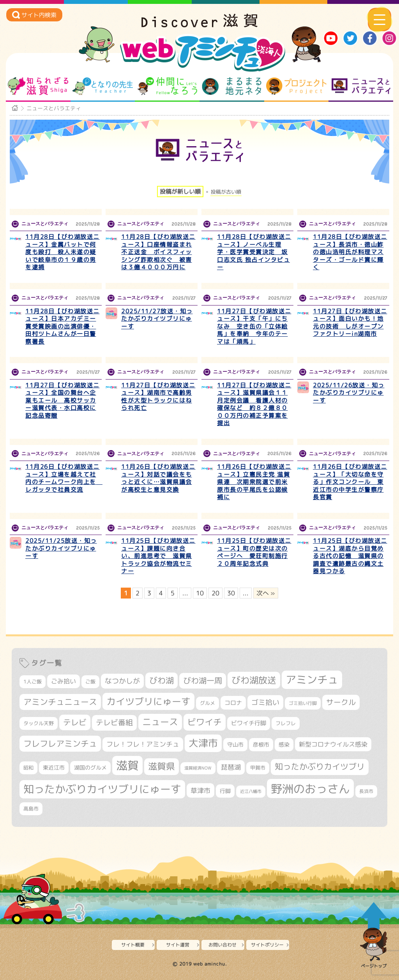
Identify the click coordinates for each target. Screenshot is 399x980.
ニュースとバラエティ (361, 86)
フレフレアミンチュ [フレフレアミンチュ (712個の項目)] (60, 743)
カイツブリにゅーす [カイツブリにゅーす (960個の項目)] (148, 701)
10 (200, 593)
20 (215, 593)
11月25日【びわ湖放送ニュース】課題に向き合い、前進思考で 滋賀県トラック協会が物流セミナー (158, 556)
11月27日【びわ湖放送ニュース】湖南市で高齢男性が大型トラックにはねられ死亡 (158, 397)
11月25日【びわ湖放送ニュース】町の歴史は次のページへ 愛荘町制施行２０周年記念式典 (254, 552)
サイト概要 (133, 945)
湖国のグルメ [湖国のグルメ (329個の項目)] (90, 767)
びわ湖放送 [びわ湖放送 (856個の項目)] (254, 680)
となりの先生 (103, 86)
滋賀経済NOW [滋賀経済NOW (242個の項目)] (198, 768)
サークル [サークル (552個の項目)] (341, 702)
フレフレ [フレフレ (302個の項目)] (286, 723)
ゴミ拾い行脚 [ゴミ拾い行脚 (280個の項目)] (303, 703)
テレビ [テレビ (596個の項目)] (75, 722)
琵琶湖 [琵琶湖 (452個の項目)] (231, 767)
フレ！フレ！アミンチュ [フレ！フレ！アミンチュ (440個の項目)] (143, 744)
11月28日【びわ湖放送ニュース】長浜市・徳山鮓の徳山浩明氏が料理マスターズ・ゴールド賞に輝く (350, 252)
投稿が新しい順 (180, 192)
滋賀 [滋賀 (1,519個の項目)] (127, 765)
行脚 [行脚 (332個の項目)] (225, 791)
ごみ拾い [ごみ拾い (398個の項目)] (64, 681)
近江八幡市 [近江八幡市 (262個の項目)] (251, 791)
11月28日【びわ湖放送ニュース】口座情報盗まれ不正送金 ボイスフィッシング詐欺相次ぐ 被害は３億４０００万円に (158, 252)
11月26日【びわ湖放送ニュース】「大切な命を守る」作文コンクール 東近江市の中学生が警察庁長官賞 (350, 482)
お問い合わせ (222, 945)
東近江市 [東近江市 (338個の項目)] (54, 767)
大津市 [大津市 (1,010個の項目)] (203, 743)
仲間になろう (167, 86)
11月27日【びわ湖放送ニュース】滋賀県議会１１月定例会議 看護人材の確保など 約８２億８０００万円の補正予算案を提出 (254, 404)
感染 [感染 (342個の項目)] (284, 745)
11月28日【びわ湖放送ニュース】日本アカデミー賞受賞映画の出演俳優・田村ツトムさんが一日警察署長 (63, 326)
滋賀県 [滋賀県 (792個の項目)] (162, 766)
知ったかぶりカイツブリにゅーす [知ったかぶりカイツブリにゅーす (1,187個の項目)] (102, 789)
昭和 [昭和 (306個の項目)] (28, 768)
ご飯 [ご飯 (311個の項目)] (90, 682)
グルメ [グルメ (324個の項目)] (207, 703)
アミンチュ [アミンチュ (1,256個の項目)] (312, 680)
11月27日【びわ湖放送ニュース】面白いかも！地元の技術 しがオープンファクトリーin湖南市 (350, 323)
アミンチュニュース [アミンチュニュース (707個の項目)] (60, 702)
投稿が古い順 (226, 192)
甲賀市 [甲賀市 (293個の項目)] (258, 768)
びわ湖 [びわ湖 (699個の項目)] (162, 680)
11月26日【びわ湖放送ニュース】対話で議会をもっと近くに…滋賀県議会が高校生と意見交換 (158, 478)
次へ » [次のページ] (266, 593)
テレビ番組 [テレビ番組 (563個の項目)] (114, 722)
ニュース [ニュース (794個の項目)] (160, 722)
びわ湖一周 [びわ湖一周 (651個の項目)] (203, 681)
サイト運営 (178, 945)
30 (231, 593)
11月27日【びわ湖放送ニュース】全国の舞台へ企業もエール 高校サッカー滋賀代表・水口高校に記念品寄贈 (63, 400)
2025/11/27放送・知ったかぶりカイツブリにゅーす (157, 319)
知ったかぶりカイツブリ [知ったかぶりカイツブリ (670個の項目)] (320, 767)
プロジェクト (296, 86)
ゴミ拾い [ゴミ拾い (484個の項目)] (265, 702)
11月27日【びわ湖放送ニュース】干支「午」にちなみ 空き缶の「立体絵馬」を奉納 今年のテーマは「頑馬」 (254, 326)
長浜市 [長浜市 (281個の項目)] (366, 791)
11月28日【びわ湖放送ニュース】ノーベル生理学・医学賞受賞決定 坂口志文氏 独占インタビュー (254, 252)
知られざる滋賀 (38, 86)
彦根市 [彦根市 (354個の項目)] (261, 745)
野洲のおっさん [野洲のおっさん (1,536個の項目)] (310, 788)
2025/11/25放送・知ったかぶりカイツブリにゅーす (61, 548)
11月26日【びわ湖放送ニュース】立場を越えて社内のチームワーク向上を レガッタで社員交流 (64, 478)
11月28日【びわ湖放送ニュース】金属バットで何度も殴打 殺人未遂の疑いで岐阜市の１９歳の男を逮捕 (63, 252)
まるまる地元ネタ (232, 86)
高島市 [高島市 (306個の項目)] (31, 809)
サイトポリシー (267, 945)
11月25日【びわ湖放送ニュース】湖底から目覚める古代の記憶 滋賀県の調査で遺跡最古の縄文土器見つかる (350, 556)
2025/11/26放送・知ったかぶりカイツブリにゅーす (349, 393)
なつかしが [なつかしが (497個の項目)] (122, 681)
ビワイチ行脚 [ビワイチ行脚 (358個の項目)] (249, 723)
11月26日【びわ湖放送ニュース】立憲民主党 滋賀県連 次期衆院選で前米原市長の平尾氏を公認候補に (254, 482)
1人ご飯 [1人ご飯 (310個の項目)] (33, 682)
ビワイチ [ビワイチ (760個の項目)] (205, 722)
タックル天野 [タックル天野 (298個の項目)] (39, 723)
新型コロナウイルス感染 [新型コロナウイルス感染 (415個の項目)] (333, 744)
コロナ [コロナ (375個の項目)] (233, 703)
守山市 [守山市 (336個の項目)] (235, 744)
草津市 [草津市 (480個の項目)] (200, 790)
